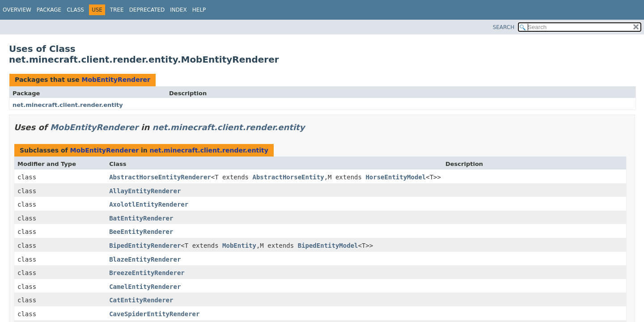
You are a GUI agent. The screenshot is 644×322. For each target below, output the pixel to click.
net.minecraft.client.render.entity (68, 105)
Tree (117, 10)
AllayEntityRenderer (145, 191)
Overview (17, 10)
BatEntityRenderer (141, 218)
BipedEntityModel (328, 246)
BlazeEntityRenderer (145, 259)
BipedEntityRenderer (145, 246)
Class (75, 10)
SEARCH (504, 27)
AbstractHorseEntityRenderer (160, 177)
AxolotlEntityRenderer (149, 204)
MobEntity (239, 246)
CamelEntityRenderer (145, 287)
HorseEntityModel (396, 177)
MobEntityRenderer (116, 80)
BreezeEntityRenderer (147, 273)
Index (178, 10)
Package (49, 10)
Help (199, 10)
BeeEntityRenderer (141, 232)
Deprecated (147, 10)
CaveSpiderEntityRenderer (154, 314)
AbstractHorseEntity (288, 177)
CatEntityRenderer (141, 300)
